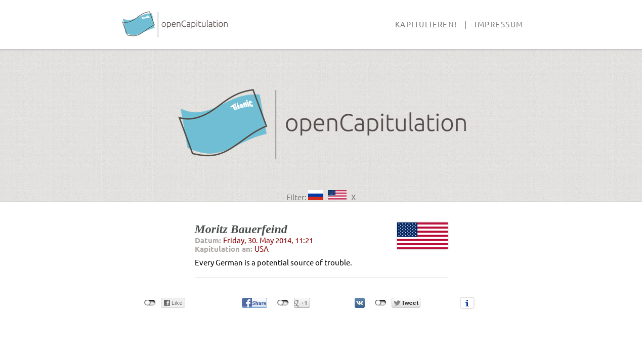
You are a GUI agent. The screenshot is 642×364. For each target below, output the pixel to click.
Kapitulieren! (426, 25)
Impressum (499, 25)
